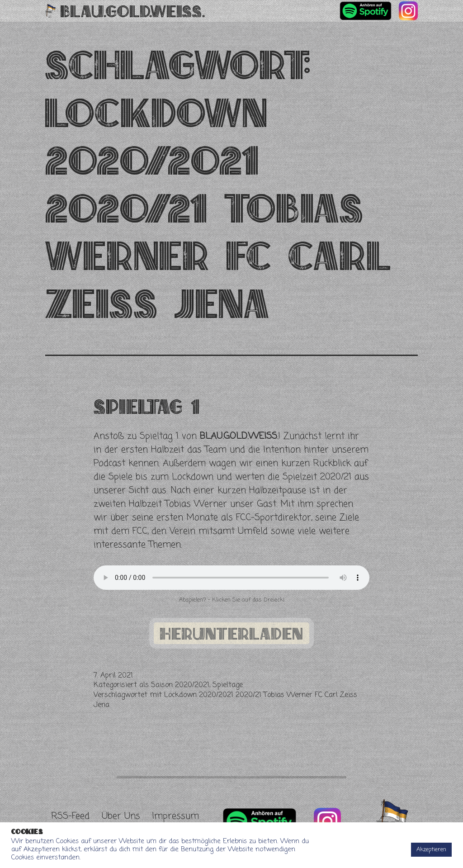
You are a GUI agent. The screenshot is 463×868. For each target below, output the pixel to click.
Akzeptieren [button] (431, 850)
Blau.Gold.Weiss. (133, 11)
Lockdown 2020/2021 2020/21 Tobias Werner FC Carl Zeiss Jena (225, 700)
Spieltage (228, 685)
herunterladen (231, 633)
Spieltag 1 (146, 406)
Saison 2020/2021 (180, 685)
